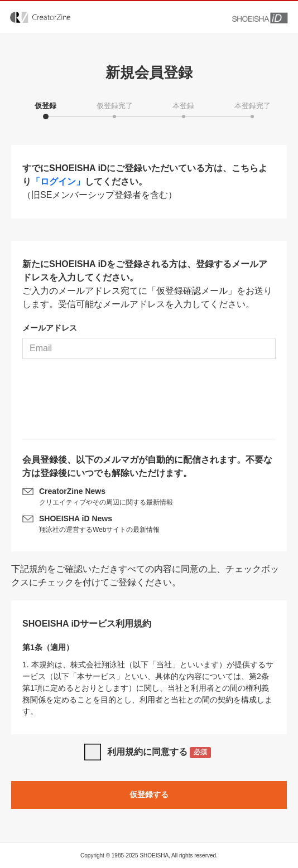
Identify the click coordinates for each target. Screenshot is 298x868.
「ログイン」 (58, 181)
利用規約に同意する (159, 753)
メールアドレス (50, 328)
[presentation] (149, 403)
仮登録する (149, 794)
